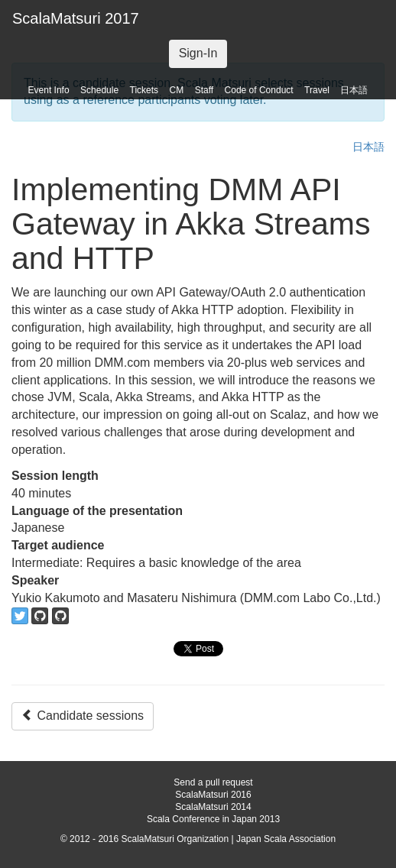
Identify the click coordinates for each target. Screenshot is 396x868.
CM (177, 90)
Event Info (49, 90)
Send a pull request (213, 782)
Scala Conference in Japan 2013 (213, 819)
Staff (204, 90)
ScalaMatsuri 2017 (76, 18)
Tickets (144, 90)
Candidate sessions (83, 716)
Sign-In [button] (198, 53)
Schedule (99, 90)
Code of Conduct (259, 90)
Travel (317, 90)
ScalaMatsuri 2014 (213, 807)
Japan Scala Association (286, 839)
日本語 (354, 90)
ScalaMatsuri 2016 (213, 795)
